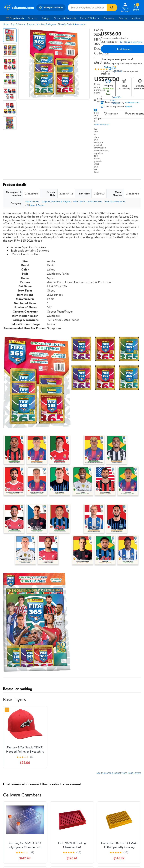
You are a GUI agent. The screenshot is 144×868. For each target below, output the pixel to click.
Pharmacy (109, 18)
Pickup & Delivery (90, 18)
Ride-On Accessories (115, 201)
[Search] (112, 8)
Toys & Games (18, 24)
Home (6, 24)
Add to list (111, 113)
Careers (123, 18)
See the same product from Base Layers (119, 773)
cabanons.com (102, 124)
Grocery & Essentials (65, 18)
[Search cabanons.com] (87, 8)
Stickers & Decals (36, 205)
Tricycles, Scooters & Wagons (41, 24)
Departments (15, 18)
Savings (45, 18)
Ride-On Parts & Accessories (72, 24)
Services (33, 18)
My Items (136, 18)
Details (129, 107)
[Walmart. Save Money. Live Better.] (19, 8)
